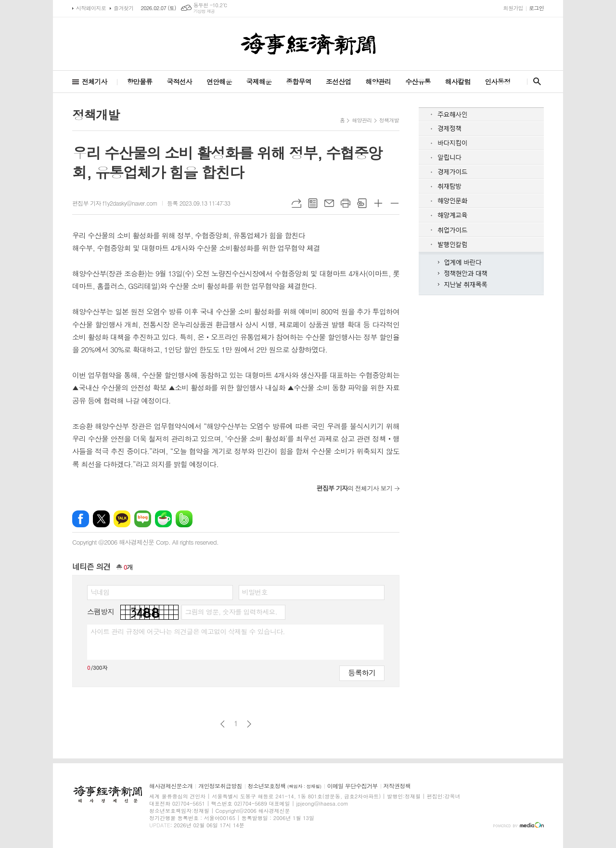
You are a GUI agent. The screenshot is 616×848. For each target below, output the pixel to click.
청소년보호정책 (285, 786)
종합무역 (299, 81)
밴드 (184, 519)
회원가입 (513, 8)
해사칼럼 (458, 81)
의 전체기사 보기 (354, 488)
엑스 (101, 519)
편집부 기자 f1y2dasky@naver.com (115, 203)
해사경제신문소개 (171, 786)
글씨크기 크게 (378, 203)
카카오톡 (122, 519)
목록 (313, 203)
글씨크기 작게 (395, 203)
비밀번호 (255, 592)
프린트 (346, 203)
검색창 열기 (535, 81)
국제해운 (259, 81)
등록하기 (362, 672)
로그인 (536, 8)
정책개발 (389, 120)
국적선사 (179, 81)
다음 (249, 724)
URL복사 (296, 203)
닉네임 (100, 592)
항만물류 (140, 81)
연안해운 (219, 81)
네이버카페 (163, 519)
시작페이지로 (91, 8)
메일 (329, 203)
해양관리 (378, 81)
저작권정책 (397, 786)
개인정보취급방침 (220, 786)
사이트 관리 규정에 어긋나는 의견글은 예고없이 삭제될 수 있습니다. (188, 631)
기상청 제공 (204, 11)
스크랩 (362, 203)
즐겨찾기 (123, 8)
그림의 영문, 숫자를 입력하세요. (231, 612)
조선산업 (339, 81)
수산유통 (418, 81)
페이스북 (81, 519)
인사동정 (497, 81)
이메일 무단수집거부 (353, 786)
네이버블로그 (143, 519)
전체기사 (95, 81)
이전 (223, 724)
